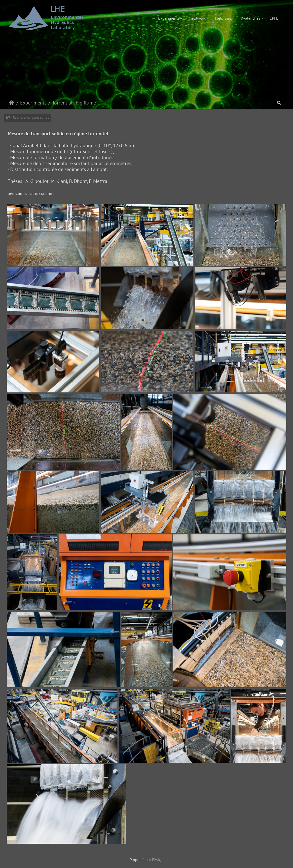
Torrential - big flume (74, 103)
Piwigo (158, 860)
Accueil (12, 103)
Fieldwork (197, 18)
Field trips (223, 18)
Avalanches (251, 18)
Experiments (169, 18)
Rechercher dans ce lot (27, 118)
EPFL (274, 18)
